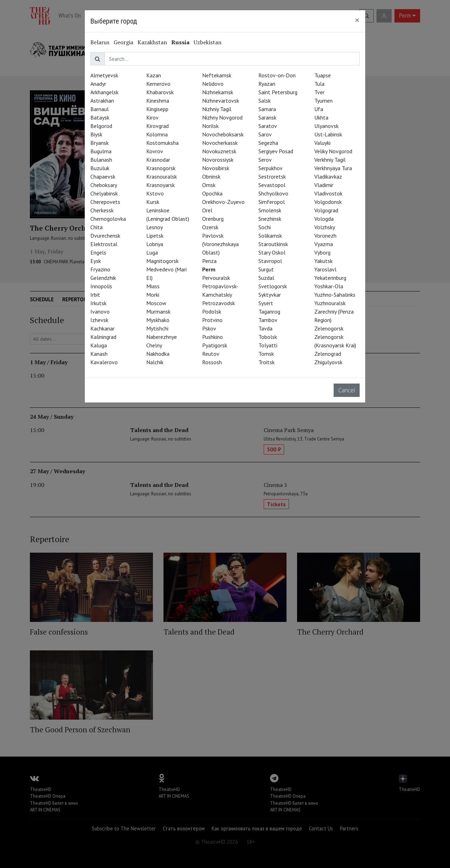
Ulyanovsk (326, 126)
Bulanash (101, 160)
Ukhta (321, 117)
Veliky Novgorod (333, 151)
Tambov (268, 320)
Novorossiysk (218, 160)
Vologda (324, 219)
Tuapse (323, 75)
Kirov (152, 117)
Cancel (347, 390)
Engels (98, 252)
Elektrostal (104, 244)
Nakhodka (158, 354)
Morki (153, 295)
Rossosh (212, 362)
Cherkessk (102, 210)
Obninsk (211, 176)
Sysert (266, 303)
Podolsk (212, 311)
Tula (319, 84)
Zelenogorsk (329, 328)
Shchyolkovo (273, 193)
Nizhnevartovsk (221, 101)
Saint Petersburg (278, 92)
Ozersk (210, 227)
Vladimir (324, 185)
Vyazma (324, 244)
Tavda (265, 328)
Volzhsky (325, 227)
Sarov (265, 134)
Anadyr (98, 84)
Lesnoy (155, 227)
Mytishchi (157, 328)
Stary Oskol (272, 252)
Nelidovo (213, 84)
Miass (153, 286)
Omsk (209, 185)
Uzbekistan (208, 42)
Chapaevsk (103, 176)
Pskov (209, 328)
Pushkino (213, 337)
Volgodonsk (328, 202)
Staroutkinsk (273, 244)
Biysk (96, 134)
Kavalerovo (104, 362)
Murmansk (158, 311)
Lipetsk (155, 236)
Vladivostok (328, 193)
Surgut (266, 269)
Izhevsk (99, 320)
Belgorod (101, 126)
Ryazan (267, 84)
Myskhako (158, 320)
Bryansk (99, 143)
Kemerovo (158, 84)
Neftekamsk (217, 75)
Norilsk (210, 126)
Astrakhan (102, 101)
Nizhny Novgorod (222, 117)
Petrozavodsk (218, 303)
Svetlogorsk (273, 286)
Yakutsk (323, 261)
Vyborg (322, 252)
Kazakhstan (152, 42)
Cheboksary (104, 185)
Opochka (212, 193)
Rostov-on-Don (277, 75)
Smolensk (270, 210)
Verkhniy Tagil (330, 160)
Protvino (212, 320)
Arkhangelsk (104, 92)
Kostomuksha (162, 143)
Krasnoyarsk (160, 185)
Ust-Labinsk (328, 134)
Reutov (211, 354)
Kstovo (155, 193)
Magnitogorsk (162, 261)
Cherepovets (105, 202)
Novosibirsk (216, 168)
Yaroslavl (325, 269)
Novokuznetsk (219, 151)
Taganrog (269, 311)
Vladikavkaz (328, 176)
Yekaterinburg (330, 278)
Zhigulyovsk (328, 362)
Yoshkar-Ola (329, 286)
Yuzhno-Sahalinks (335, 295)
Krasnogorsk (161, 168)
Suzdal (266, 278)
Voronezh (325, 236)
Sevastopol (272, 185)
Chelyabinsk (104, 193)
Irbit (95, 295)
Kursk (153, 202)
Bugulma (101, 151)
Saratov (268, 126)
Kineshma (158, 101)
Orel (207, 210)
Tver (319, 92)
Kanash (99, 354)
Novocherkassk (220, 143)
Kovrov (155, 151)
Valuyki (322, 143)
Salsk (265, 101)
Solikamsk (270, 236)
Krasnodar (158, 160)
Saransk (267, 117)
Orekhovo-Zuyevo (223, 202)
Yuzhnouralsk (330, 303)
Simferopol (272, 202)
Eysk (96, 261)
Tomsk (266, 354)
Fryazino (100, 269)
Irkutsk (98, 303)
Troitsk (266, 362)
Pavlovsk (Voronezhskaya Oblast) (220, 244)
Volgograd (326, 210)
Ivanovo (100, 311)
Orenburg (213, 219)
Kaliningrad (103, 337)
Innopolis (101, 286)
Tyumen (323, 101)
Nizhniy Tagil (217, 109)
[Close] (357, 20)
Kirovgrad (157, 126)
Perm (209, 269)
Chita (97, 227)
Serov (265, 160)
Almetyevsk (104, 75)
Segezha (268, 143)
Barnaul (99, 109)
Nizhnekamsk (218, 92)
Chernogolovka (108, 219)
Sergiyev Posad (276, 151)
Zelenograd (328, 354)
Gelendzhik (103, 278)
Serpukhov (271, 168)
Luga (152, 252)
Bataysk (100, 117)
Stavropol (270, 261)
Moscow (156, 303)
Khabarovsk (160, 92)
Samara (267, 109)
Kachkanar (102, 328)
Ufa (319, 109)
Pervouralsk (216, 278)
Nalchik (155, 362)
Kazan (154, 75)
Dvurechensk (105, 236)
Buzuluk (100, 168)
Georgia (123, 42)
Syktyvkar (270, 295)
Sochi (265, 227)
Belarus (100, 42)
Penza (209, 261)
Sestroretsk (272, 176)
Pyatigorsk (215, 345)
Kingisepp (157, 109)
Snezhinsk (270, 219)
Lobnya (155, 244)
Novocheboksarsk (223, 134)
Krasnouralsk (162, 176)
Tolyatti (268, 345)
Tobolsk (268, 337)
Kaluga (99, 345)
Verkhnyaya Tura (333, 168)
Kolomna (157, 134)
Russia (180, 42)
